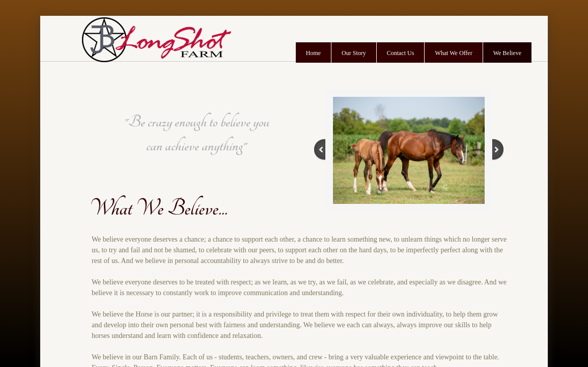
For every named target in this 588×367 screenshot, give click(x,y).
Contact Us (401, 53)
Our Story (354, 53)
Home (313, 53)
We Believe (507, 53)
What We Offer (453, 53)
